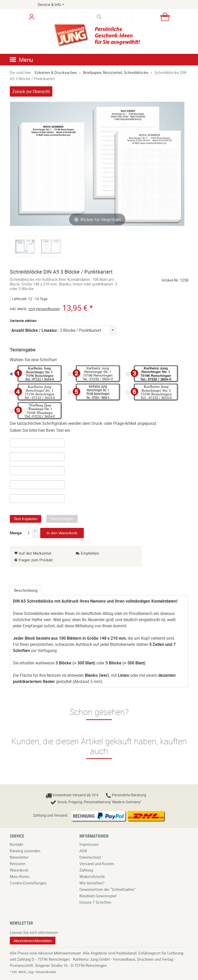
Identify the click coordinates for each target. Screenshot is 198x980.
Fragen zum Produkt (36, 560)
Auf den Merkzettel (33, 553)
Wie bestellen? (92, 883)
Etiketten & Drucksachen (56, 72)
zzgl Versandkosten (44, 309)
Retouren (18, 864)
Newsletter (19, 857)
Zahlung (86, 870)
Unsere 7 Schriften (95, 902)
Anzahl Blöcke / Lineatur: (35, 330)
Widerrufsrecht (92, 876)
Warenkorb (19, 870)
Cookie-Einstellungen (28, 883)
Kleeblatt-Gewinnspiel (98, 896)
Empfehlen (87, 553)
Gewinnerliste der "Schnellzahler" (108, 889)
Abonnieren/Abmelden (32, 941)
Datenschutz (90, 857)
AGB (83, 851)
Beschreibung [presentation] (26, 590)
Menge (16, 532)
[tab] (26, 590)
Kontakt (16, 844)
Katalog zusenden (25, 851)
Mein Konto (20, 876)
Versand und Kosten (97, 864)
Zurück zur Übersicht (31, 91)
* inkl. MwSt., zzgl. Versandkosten (33, 972)
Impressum (89, 844)
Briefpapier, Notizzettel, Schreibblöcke (116, 72)
